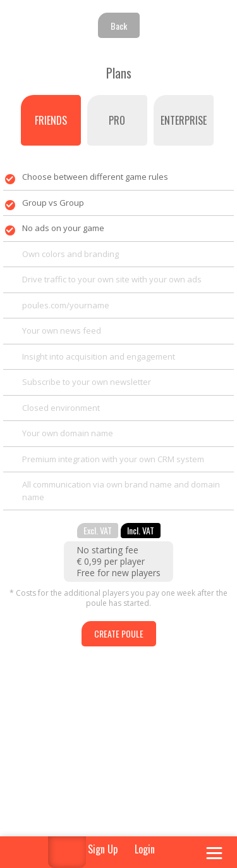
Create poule (119, 633)
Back (119, 26)
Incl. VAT (141, 530)
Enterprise (184, 120)
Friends (51, 120)
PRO (117, 120)
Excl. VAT (98, 530)
